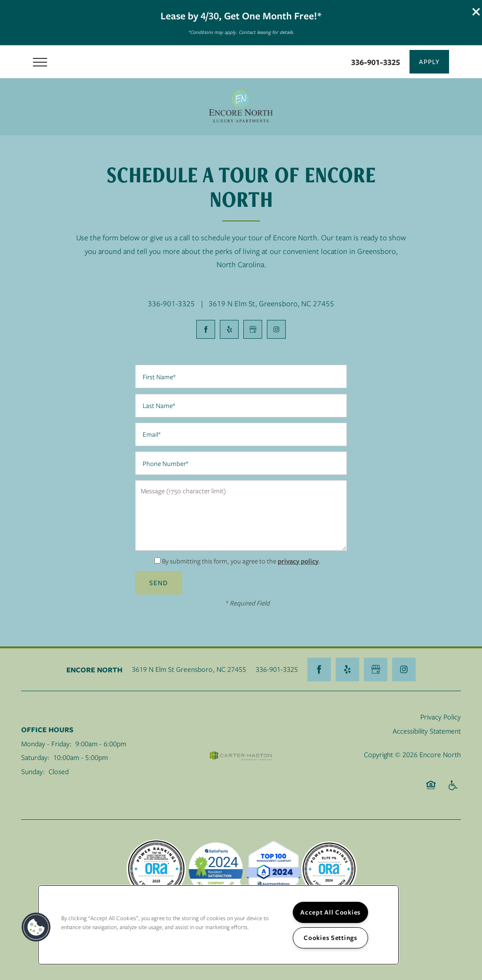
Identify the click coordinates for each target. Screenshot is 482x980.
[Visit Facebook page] (206, 329)
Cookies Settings (330, 938)
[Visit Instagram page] (276, 329)
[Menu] (40, 62)
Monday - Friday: (46, 743)
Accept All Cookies (330, 912)
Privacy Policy (441, 717)
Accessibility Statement (427, 731)
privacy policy (298, 561)
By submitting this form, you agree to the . (241, 561)
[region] (218, 925)
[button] (476, 12)
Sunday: (33, 771)
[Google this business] (253, 329)
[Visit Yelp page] (229, 329)
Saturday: (35, 757)
